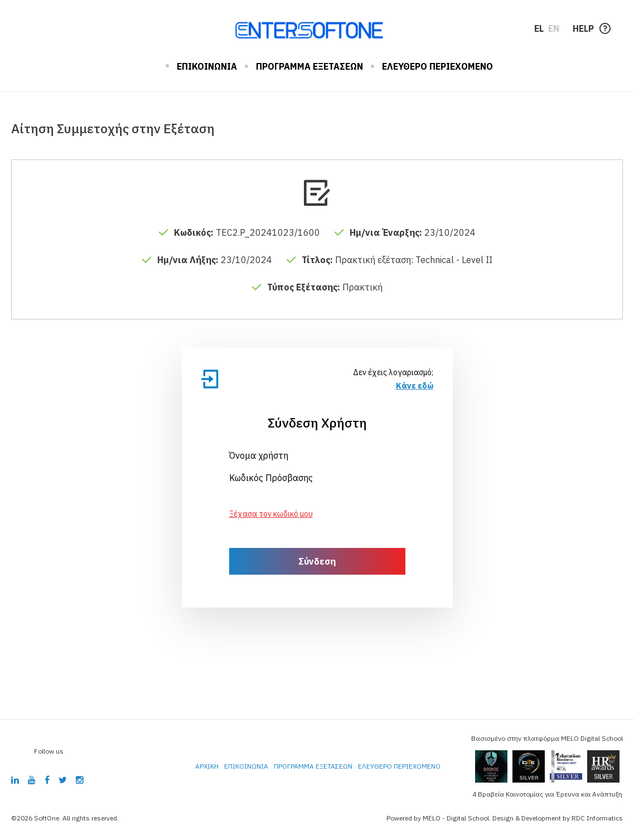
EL (539, 28)
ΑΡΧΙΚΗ (150, 66)
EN (554, 28)
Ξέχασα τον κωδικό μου (271, 514)
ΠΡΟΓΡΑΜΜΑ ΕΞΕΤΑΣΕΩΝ (309, 66)
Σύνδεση (317, 561)
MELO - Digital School (456, 818)
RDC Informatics (597, 818)
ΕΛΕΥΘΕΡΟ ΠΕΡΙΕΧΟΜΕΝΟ (437, 66)
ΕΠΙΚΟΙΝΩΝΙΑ (207, 66)
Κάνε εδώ (415, 386)
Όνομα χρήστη (259, 455)
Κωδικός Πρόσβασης (271, 478)
